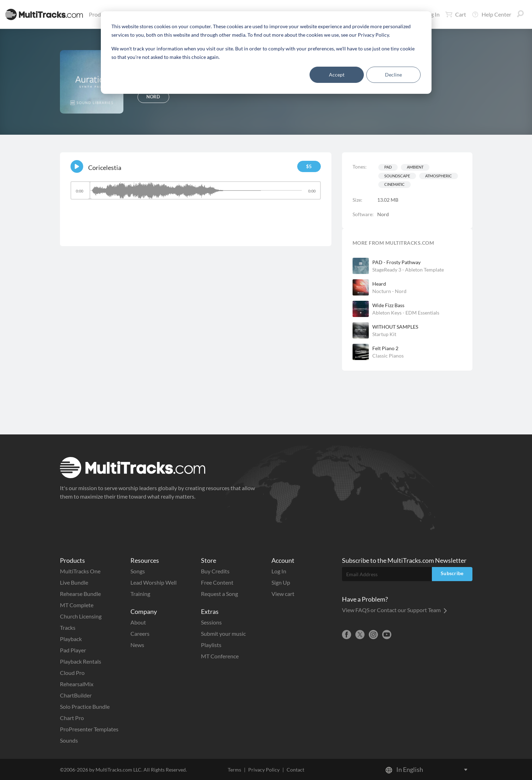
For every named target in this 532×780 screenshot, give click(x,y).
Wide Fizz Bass (388, 305)
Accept (337, 75)
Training (140, 594)
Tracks (68, 627)
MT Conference (220, 656)
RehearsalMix (77, 684)
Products (101, 14)
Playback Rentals (81, 661)
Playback (71, 639)
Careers (140, 633)
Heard (379, 284)
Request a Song (219, 594)
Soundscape (397, 176)
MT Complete (77, 605)
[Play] (77, 166)
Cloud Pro (72, 673)
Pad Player (73, 650)
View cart (283, 594)
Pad (388, 167)
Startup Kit (384, 334)
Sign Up (281, 582)
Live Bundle (74, 582)
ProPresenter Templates (89, 729)
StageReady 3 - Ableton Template (408, 270)
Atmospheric (439, 176)
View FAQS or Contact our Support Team (395, 610)
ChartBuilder (76, 695)
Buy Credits (215, 571)
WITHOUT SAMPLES (395, 327)
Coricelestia (105, 167)
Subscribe (452, 573)
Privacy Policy (264, 770)
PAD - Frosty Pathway (396, 262)
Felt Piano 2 (385, 348)
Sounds (69, 740)
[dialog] (266, 53)
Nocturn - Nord (389, 291)
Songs (138, 571)
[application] (196, 194)
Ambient (415, 167)
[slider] (196, 190)
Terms (234, 770)
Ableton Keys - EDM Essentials (406, 313)
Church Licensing (81, 616)
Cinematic (395, 184)
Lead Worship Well (154, 582)
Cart (456, 14)
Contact (295, 770)
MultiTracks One (80, 571)
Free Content (217, 582)
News (137, 645)
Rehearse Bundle (80, 594)
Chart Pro (72, 718)
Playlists (211, 645)
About (138, 622)
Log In (279, 571)
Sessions (211, 622)
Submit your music (223, 633)
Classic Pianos (388, 356)
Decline (393, 75)
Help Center (491, 14)
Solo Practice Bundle (85, 706)
